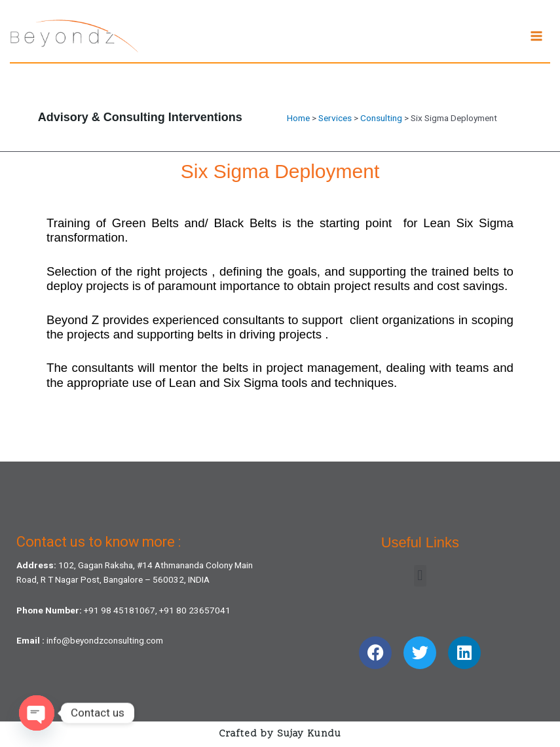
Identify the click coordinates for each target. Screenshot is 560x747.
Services (335, 118)
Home (298, 118)
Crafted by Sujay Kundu (280, 734)
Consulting (381, 118)
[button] (420, 576)
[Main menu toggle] (537, 36)
